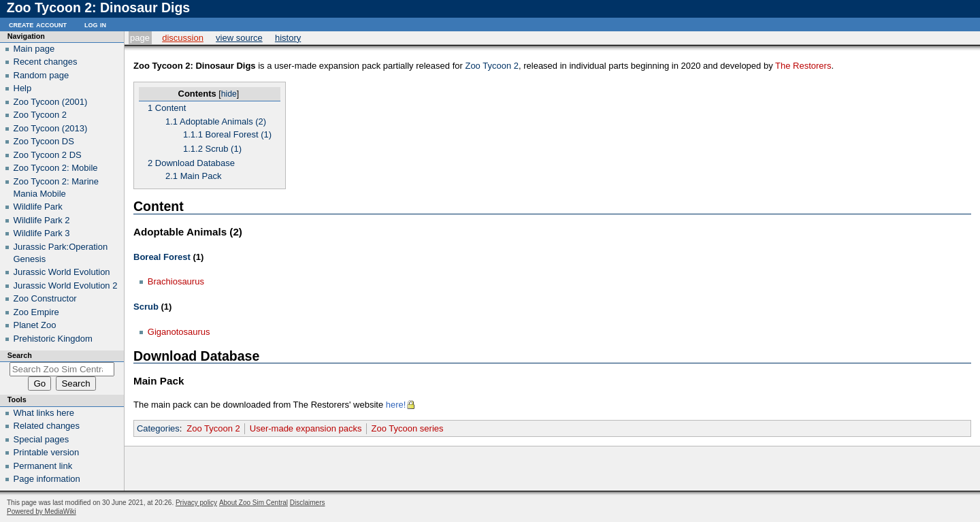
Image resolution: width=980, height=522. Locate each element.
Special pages (42, 439)
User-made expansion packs (306, 428)
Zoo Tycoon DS (44, 141)
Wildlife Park (38, 207)
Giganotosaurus (179, 332)
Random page (42, 75)
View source (239, 38)
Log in (95, 24)
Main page (34, 49)
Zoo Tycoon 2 (492, 66)
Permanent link (43, 466)
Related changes (47, 426)
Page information (47, 479)
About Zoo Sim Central (254, 503)
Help (23, 88)
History (288, 38)
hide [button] (229, 94)
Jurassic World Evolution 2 (66, 286)
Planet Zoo (35, 325)
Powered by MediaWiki (42, 511)
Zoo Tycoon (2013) (51, 128)
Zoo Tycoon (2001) (51, 102)
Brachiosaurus (176, 281)
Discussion (183, 38)
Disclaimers (308, 503)
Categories (158, 428)
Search (20, 355)
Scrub (146, 307)
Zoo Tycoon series (408, 428)
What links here (44, 413)
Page (140, 38)
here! (396, 405)
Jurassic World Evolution (62, 272)
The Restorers (803, 66)
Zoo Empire (36, 312)
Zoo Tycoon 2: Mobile (56, 168)
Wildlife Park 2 (42, 220)
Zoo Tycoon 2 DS (48, 155)
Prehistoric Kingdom (53, 339)
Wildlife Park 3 (42, 233)
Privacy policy (196, 503)
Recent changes (46, 62)
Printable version (47, 452)
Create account (38, 24)
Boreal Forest (162, 257)
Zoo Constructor (45, 298)
